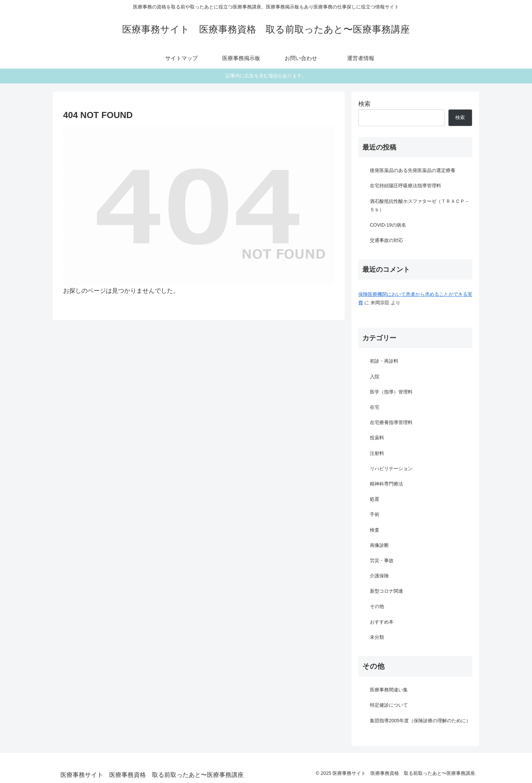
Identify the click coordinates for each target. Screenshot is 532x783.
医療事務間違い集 (389, 690)
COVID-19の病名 (388, 225)
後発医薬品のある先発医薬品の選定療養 (413, 170)
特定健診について (389, 705)
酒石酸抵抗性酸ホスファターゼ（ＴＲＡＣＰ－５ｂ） (420, 205)
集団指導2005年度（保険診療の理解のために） (420, 721)
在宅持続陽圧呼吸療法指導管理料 (405, 186)
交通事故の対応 (386, 240)
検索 (364, 104)
